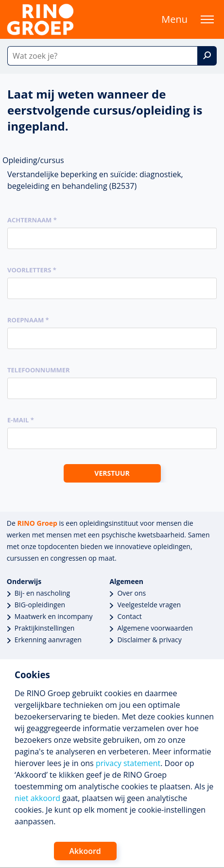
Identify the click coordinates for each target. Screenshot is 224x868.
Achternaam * (32, 220)
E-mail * (21, 420)
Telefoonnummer (39, 370)
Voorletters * (32, 270)
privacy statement (128, 763)
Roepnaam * (28, 320)
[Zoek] (207, 56)
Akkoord (85, 851)
